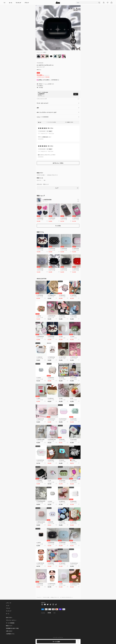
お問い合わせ (39, 184)
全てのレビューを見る (58, 163)
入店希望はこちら (10, 634)
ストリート (39, 180)
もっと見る (58, 226)
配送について (46, 184)
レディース (9, 603)
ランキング (18, 3)
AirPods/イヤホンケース (52, 175)
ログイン (46, 84)
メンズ (8, 606)
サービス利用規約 (10, 623)
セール (11, 3)
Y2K (44, 180)
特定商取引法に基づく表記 (12, 628)
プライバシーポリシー (11, 620)
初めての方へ (9, 618)
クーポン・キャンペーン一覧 (42, 99)
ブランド (27, 3)
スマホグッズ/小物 (41, 175)
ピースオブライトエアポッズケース (66, 597)
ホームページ (39, 597)
